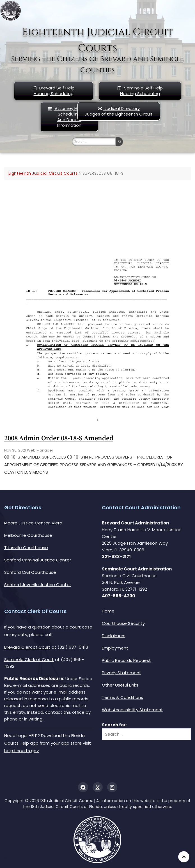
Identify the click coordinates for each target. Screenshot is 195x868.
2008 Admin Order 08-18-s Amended (59, 438)
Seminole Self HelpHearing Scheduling (140, 91)
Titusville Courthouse (26, 548)
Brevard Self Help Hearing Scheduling (54, 91)
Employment (115, 648)
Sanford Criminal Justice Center (38, 560)
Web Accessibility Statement (132, 710)
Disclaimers (114, 636)
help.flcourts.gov (21, 751)
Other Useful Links (120, 685)
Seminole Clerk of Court (29, 659)
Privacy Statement (121, 673)
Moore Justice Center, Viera (33, 523)
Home (108, 611)
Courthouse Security (123, 623)
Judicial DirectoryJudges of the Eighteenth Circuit (119, 111)
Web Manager (40, 450)
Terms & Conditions (122, 697)
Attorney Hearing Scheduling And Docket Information (69, 117)
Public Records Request (126, 660)
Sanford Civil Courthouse (30, 572)
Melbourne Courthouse (28, 535)
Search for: (114, 725)
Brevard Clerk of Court (27, 647)
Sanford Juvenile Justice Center (38, 585)
